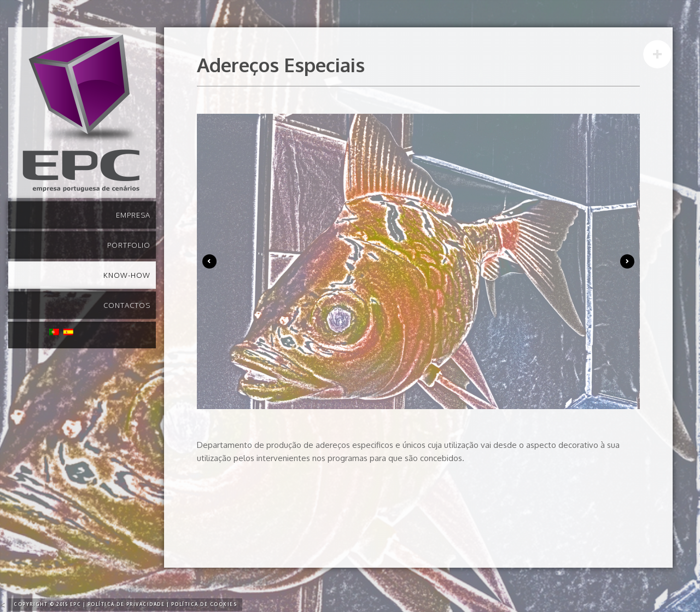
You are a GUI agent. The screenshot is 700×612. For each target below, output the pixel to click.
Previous (209, 261)
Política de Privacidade (126, 604)
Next (627, 261)
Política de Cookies (204, 604)
